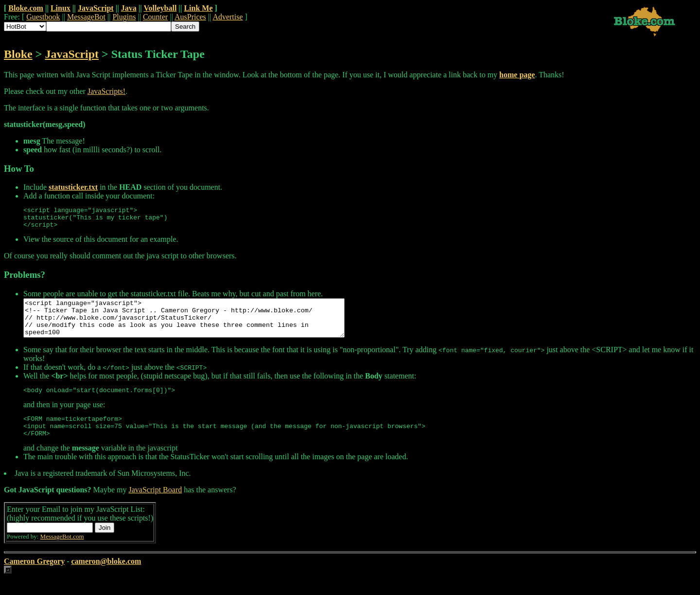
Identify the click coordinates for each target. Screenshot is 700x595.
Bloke (18, 54)
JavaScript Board (155, 507)
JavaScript (96, 8)
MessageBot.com (62, 554)
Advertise (227, 17)
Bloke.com (26, 8)
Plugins (124, 17)
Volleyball (160, 8)
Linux (61, 8)
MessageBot (86, 17)
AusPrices (190, 17)
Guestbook (43, 17)
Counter (156, 17)
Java (129, 8)
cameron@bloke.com (106, 579)
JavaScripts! (106, 91)
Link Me (198, 8)
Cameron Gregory (34, 579)
